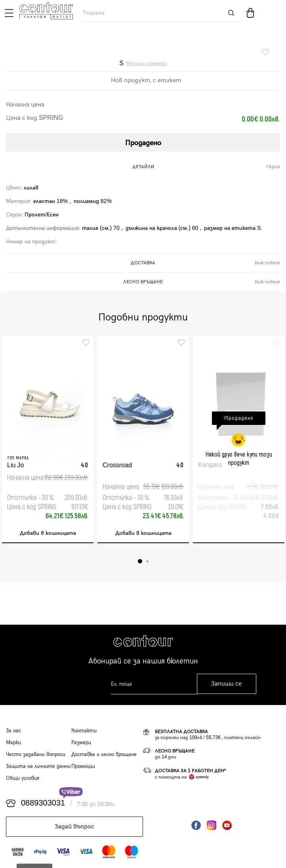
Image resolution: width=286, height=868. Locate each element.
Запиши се (226, 684)
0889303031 (43, 803)
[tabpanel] (48, 439)
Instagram (212, 825)
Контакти (84, 731)
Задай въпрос (74, 827)
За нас (13, 731)
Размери (81, 743)
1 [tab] (140, 561)
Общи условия (23, 778)
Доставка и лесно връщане (104, 754)
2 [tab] (147, 561)
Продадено (143, 143)
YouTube (227, 825)
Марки (13, 743)
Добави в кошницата (48, 533)
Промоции (83, 766)
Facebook (196, 825)
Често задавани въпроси (36, 754)
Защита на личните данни (38, 766)
